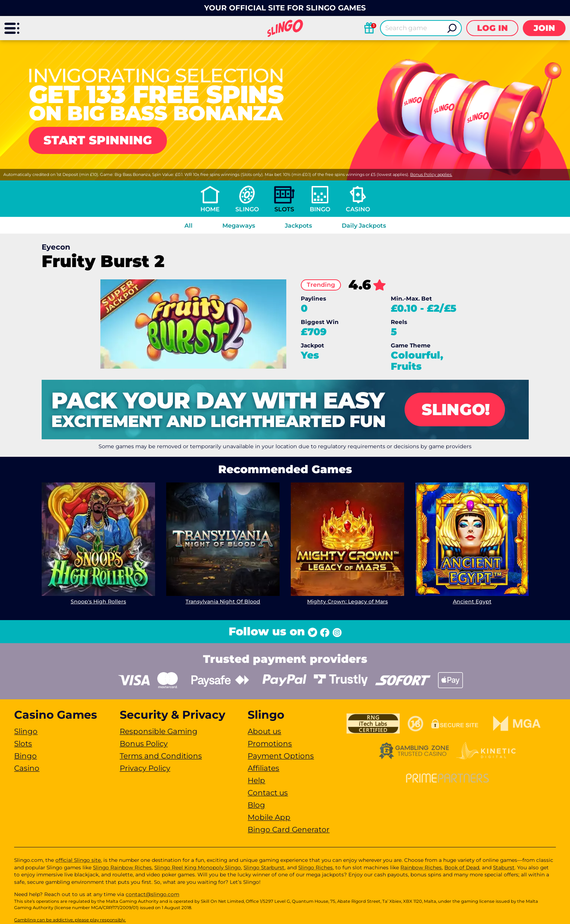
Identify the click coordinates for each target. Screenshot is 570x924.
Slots (284, 209)
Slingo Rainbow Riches (122, 867)
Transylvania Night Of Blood (223, 601)
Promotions (270, 744)
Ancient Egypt (472, 601)
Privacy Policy (145, 768)
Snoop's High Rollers (98, 601)
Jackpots (298, 226)
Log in (492, 28)
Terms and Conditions (161, 756)
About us (264, 731)
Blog (256, 805)
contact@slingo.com (152, 894)
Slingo (247, 209)
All (189, 226)
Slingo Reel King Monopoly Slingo (198, 867)
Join (544, 28)
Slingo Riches (315, 867)
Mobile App (269, 817)
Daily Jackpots (364, 226)
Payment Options (281, 756)
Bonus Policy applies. (431, 174)
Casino (358, 209)
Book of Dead (462, 867)
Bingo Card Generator (289, 830)
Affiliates (263, 768)
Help (256, 780)
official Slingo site (78, 860)
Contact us (268, 793)
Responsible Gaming (159, 731)
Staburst (504, 867)
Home (210, 209)
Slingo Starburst (264, 867)
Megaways (239, 226)
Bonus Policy (144, 744)
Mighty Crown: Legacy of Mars (347, 601)
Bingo (320, 209)
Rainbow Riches (421, 867)
